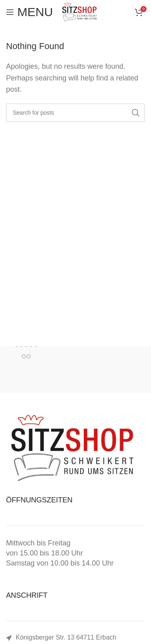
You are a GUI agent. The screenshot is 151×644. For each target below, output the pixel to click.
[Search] (75, 113)
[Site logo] (79, 12)
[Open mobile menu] (29, 12)
